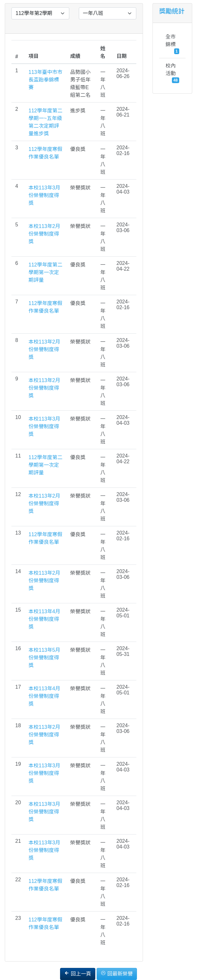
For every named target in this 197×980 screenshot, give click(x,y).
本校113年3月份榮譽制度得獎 (44, 195)
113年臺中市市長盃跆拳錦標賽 (46, 80)
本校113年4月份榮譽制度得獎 (44, 619)
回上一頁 (78, 973)
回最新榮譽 (117, 973)
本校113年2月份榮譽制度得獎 (44, 234)
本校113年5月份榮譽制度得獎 (44, 658)
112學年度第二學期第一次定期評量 (46, 272)
